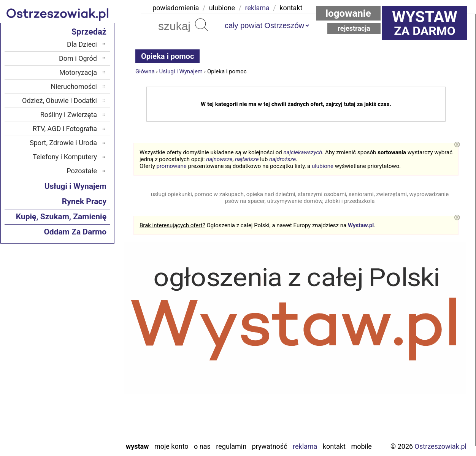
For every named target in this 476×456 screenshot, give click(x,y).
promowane (172, 166)
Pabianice (83, 353)
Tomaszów (82, 394)
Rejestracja (354, 28)
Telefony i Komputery (65, 157)
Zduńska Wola (77, 435)
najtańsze (247, 159)
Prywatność (270, 446)
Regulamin (231, 446)
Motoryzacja (78, 72)
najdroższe (282, 159)
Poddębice (82, 374)
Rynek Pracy (84, 201)
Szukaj (202, 25)
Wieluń (87, 415)
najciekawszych (303, 152)
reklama (257, 8)
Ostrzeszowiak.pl (441, 446)
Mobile (361, 446)
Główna (145, 71)
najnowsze (219, 159)
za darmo (425, 23)
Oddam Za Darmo (75, 232)
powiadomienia (176, 8)
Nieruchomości (74, 86)
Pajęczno (84, 363)
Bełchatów (82, 312)
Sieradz (86, 384)
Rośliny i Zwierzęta (69, 115)
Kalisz (88, 343)
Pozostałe (82, 171)
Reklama (305, 446)
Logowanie (348, 13)
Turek (89, 405)
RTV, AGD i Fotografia (65, 129)
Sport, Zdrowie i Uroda (63, 143)
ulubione (222, 8)
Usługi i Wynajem (181, 71)
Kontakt (334, 446)
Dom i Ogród (78, 58)
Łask (90, 322)
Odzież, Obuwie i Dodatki (59, 101)
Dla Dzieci (82, 44)
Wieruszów (82, 425)
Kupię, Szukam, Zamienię (61, 217)
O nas (202, 446)
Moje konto (171, 446)
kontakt (291, 8)
